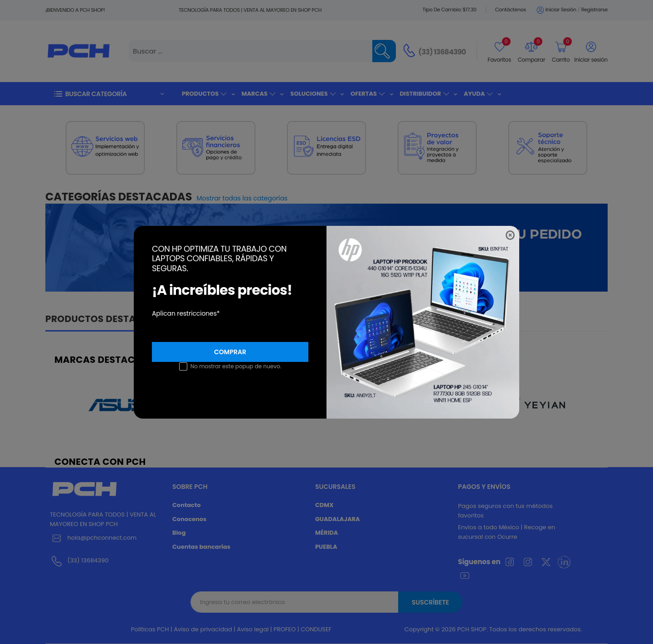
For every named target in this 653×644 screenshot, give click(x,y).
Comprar (230, 352)
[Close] (510, 235)
